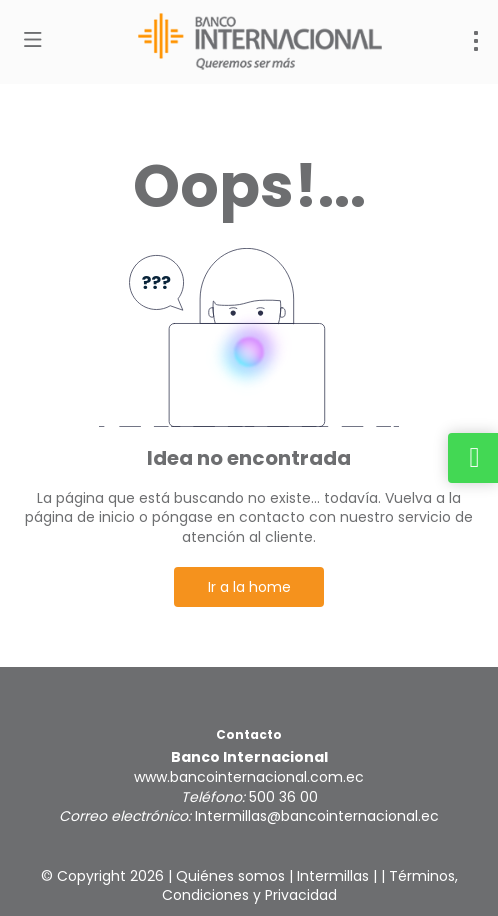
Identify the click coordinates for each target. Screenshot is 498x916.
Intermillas (333, 876)
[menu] (476, 41)
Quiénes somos (230, 876)
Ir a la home (249, 587)
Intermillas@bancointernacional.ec (317, 816)
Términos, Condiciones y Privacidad (310, 886)
